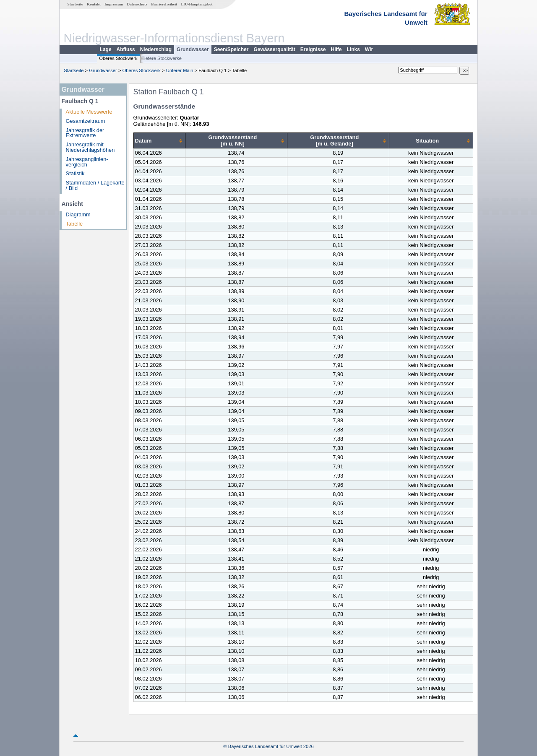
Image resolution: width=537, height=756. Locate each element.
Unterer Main (180, 70)
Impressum (114, 4)
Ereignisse (313, 49)
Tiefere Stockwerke (162, 58)
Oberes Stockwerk (118, 58)
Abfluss (126, 49)
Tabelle (74, 224)
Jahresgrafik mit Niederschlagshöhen (90, 147)
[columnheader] (159, 141)
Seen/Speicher (231, 49)
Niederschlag (156, 49)
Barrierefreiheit (164, 4)
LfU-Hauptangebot (197, 4)
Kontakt (94, 4)
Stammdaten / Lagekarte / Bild (95, 185)
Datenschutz (137, 4)
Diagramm (78, 214)
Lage (106, 49)
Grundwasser (193, 49)
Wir (369, 49)
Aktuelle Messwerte (89, 112)
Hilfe (336, 49)
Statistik (75, 173)
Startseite (75, 4)
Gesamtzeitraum (86, 121)
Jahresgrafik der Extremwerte (85, 133)
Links (353, 49)
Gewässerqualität (274, 49)
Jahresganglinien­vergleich (87, 162)
